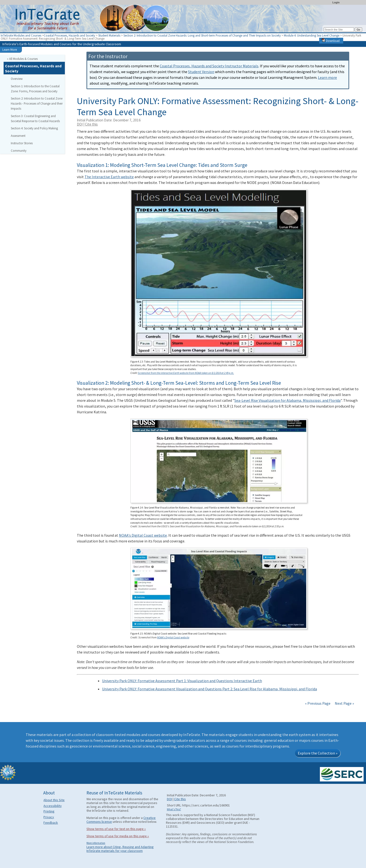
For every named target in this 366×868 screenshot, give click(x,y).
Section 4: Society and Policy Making (34, 128)
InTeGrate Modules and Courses (21, 35)
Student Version (201, 72)
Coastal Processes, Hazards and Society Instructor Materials (209, 66)
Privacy (49, 817)
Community (19, 151)
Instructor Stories (22, 143)
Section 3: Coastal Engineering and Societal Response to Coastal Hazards (35, 118)
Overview (17, 79)
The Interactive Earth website (109, 177)
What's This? (174, 809)
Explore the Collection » (318, 753)
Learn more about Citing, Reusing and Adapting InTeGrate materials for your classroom (120, 849)
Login (336, 2)
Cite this (91, 124)
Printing (49, 811)
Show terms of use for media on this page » (118, 836)
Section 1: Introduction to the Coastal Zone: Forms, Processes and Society (35, 89)
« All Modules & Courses (22, 59)
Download (331, 41)
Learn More (10, 50)
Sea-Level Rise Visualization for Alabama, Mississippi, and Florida (287, 400)
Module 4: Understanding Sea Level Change (312, 35)
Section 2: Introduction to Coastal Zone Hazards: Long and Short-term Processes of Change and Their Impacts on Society (202, 35)
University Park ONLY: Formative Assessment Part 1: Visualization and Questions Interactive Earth (182, 681)
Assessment (18, 136)
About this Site (54, 800)
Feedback (51, 823)
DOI (80, 124)
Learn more (327, 77)
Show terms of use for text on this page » (116, 829)
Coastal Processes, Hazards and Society (69, 35)
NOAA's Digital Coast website (143, 535)
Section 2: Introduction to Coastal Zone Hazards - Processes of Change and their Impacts (37, 103)
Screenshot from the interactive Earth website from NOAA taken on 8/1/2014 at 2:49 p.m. (186, 373)
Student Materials (109, 35)
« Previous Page (318, 703)
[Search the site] (339, 30)
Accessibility (53, 806)
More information (96, 843)
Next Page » (344, 703)
